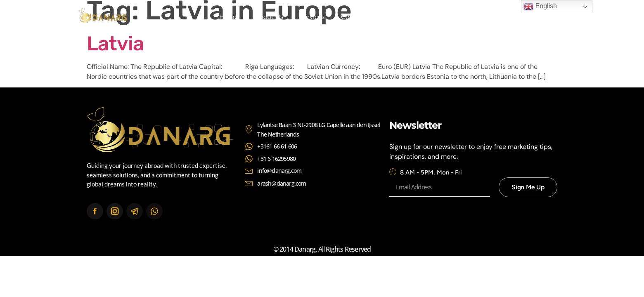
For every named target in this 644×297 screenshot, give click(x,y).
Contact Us (408, 17)
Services (312, 17)
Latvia (115, 44)
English (540, 7)
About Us (269, 17)
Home (229, 17)
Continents (358, 17)
